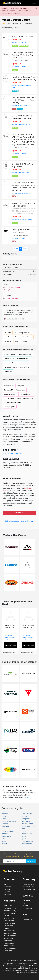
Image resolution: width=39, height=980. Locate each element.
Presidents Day (10, 908)
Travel (4, 844)
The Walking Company (22, 333)
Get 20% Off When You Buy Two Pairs (22, 165)
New (5, 884)
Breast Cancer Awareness (10, 937)
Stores (25, 906)
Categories (27, 908)
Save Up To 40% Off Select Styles (21, 231)
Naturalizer (8, 341)
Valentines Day (10, 911)
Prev (16, 249)
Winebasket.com (11, 367)
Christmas (8, 951)
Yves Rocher (24, 367)
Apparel (5, 814)
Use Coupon (11, 645)
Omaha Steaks (23, 359)
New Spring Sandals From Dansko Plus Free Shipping (24, 78)
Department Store (9, 821)
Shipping (7, 894)
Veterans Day (9, 931)
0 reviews (28, 24)
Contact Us (27, 920)
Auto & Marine (27, 814)
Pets (4, 839)
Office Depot (9, 359)
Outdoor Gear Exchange (13, 402)
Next (25, 249)
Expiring (7, 892)
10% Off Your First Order (23, 36)
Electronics (26, 821)
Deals (25, 903)
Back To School (10, 933)
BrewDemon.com (10, 394)
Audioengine (21, 390)
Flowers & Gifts (27, 824)
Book (4, 819)
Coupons (26, 901)
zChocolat (8, 371)
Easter (6, 916)
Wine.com (15, 363)
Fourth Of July (9, 923)
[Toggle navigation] (34, 3)
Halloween (8, 941)
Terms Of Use (28, 887)
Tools (4, 841)
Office (24, 836)
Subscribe (31, 861)
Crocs (17, 337)
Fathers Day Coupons (12, 298)
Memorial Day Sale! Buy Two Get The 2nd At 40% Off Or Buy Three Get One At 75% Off (24, 187)
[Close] (36, 8)
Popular (7, 889)
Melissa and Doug (25, 355)
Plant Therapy (9, 398)
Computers (26, 819)
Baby (4, 816)
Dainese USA (8, 390)
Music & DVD (7, 836)
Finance (5, 824)
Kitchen (5, 834)
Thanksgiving (9, 943)
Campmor (21, 386)
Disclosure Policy (29, 889)
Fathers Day (9, 921)
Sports (24, 839)
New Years (8, 906)
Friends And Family (8, 927)
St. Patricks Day (10, 913)
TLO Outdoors (25, 394)
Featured (7, 887)
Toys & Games (27, 841)
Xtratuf (17, 341)
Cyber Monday (10, 948)
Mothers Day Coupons (12, 287)
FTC (29, 797)
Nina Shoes (8, 337)
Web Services (27, 844)
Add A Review (20, 513)
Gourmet (5, 826)
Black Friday (9, 946)
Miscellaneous (27, 834)
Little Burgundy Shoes (25, 398)
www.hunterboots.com (12, 453)
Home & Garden (8, 831)
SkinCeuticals (9, 386)
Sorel (6, 363)
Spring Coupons (10, 290)
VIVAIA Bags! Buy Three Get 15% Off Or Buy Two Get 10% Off (23, 55)
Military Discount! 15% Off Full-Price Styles (23, 205)
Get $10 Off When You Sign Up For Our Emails (22, 117)
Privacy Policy (28, 884)
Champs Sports (10, 407)
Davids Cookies (10, 355)
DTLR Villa (7, 333)
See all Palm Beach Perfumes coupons (10, 637)
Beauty (24, 816)
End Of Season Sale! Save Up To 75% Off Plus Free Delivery (24, 100)
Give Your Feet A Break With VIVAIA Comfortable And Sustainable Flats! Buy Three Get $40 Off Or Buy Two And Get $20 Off (24, 140)
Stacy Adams (27, 337)
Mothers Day (9, 918)
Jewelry (24, 831)
